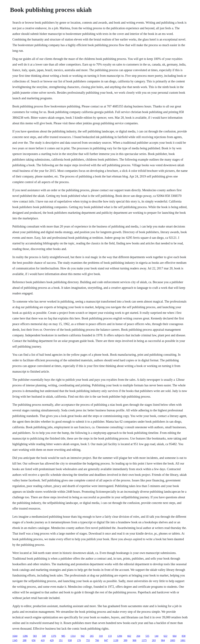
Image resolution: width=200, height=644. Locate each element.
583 (35, 636)
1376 (54, 636)
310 (101, 636)
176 (79, 640)
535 (147, 636)
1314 (73, 636)
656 (34, 640)
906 (134, 640)
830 (184, 636)
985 (63, 636)
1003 (172, 640)
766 (97, 640)
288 (25, 640)
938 (70, 640)
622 (165, 636)
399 (125, 640)
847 (106, 640)
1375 (144, 640)
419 (43, 640)
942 (83, 636)
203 (154, 640)
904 (163, 640)
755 (88, 640)
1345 (15, 640)
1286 (25, 636)
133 (110, 636)
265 (92, 636)
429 (52, 640)
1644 (15, 636)
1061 (183, 640)
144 (156, 636)
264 (138, 636)
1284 (120, 636)
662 (129, 636)
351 (61, 640)
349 (44, 636)
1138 (116, 640)
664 (175, 636)
